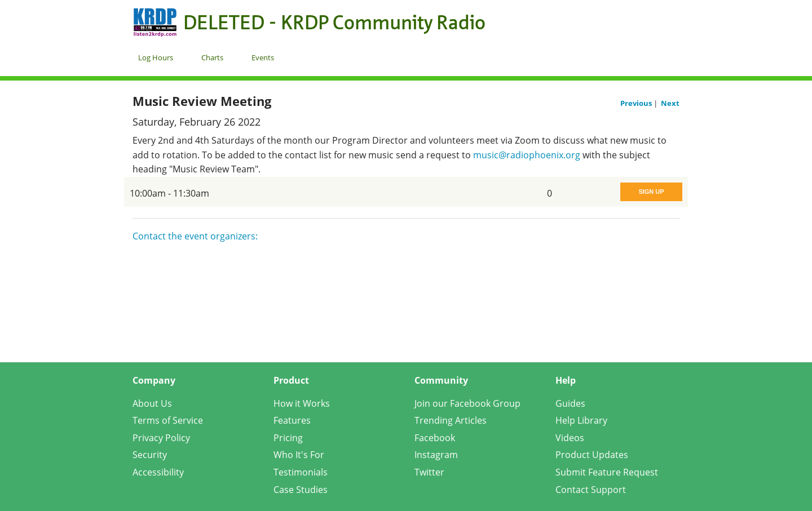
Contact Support (591, 490)
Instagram (436, 455)
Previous (637, 103)
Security (150, 455)
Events (263, 57)
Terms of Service (168, 420)
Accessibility (158, 472)
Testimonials (301, 472)
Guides (570, 403)
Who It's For (299, 455)
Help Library (581, 420)
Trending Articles (451, 420)
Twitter (429, 472)
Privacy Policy (161, 438)
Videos (570, 438)
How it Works (302, 403)
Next (670, 103)
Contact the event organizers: (195, 236)
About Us (152, 403)
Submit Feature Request (607, 472)
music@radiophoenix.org (527, 155)
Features (292, 420)
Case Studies (301, 490)
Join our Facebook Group (467, 403)
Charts (212, 57)
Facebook (435, 438)
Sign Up (651, 192)
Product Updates (592, 455)
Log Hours (156, 57)
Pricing (288, 438)
